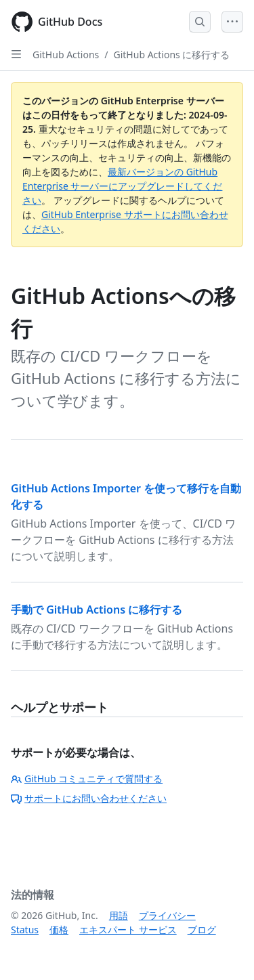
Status (25, 930)
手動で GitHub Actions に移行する (97, 610)
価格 (59, 930)
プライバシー (167, 915)
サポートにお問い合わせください (89, 798)
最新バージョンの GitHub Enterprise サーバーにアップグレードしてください (122, 186)
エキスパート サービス (128, 930)
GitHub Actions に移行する (172, 55)
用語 (119, 915)
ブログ (202, 930)
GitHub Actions (66, 55)
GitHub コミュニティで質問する (87, 779)
